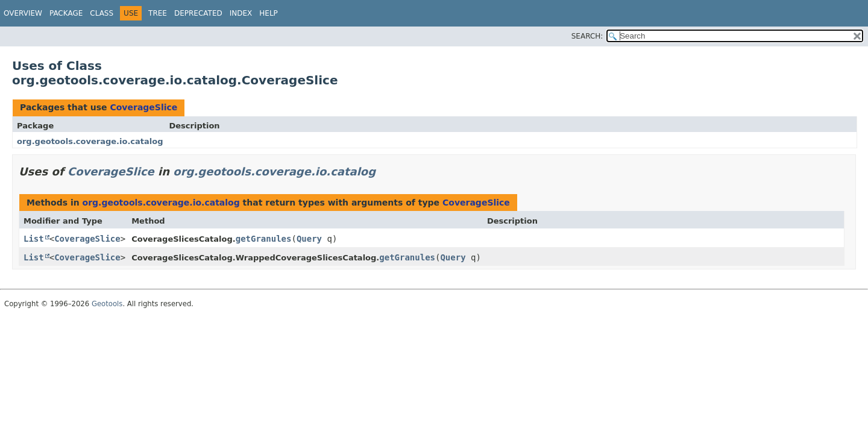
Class (102, 13)
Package (66, 13)
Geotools (107, 304)
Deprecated (198, 13)
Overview (23, 13)
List (34, 239)
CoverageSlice (143, 107)
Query (309, 239)
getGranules (264, 239)
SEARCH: (587, 36)
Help (269, 13)
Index (241, 13)
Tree (158, 13)
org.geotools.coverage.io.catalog (90, 141)
